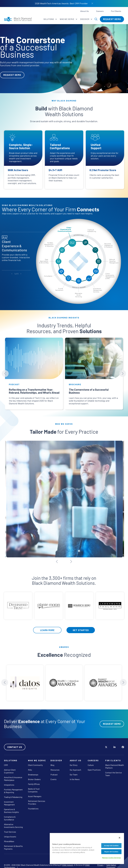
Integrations (9, 783)
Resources (55, 768)
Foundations (33, 806)
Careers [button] (100, 11)
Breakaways (33, 772)
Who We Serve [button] (67, 19)
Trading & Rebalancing (13, 795)
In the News (75, 777)
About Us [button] (85, 11)
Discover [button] (85, 19)
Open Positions (94, 768)
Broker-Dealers (34, 777)
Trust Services (10, 830)
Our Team (74, 772)
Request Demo (112, 19)
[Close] (119, 838)
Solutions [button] (49, 19)
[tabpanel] (64, 59)
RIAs (30, 768)
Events (53, 777)
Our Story (74, 763)
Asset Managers (35, 794)
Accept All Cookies (111, 845)
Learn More (47, 628)
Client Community (35, 763)
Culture (91, 763)
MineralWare (9, 839)
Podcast (54, 772)
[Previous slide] (5, 374)
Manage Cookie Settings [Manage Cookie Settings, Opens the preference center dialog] (111, 858)
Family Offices (34, 782)
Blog (52, 763)
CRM (6, 763)
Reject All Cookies (111, 852)
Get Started (81, 628)
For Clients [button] (116, 11)
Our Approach (75, 768)
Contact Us (15, 745)
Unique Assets (10, 834)
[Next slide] (123, 374)
